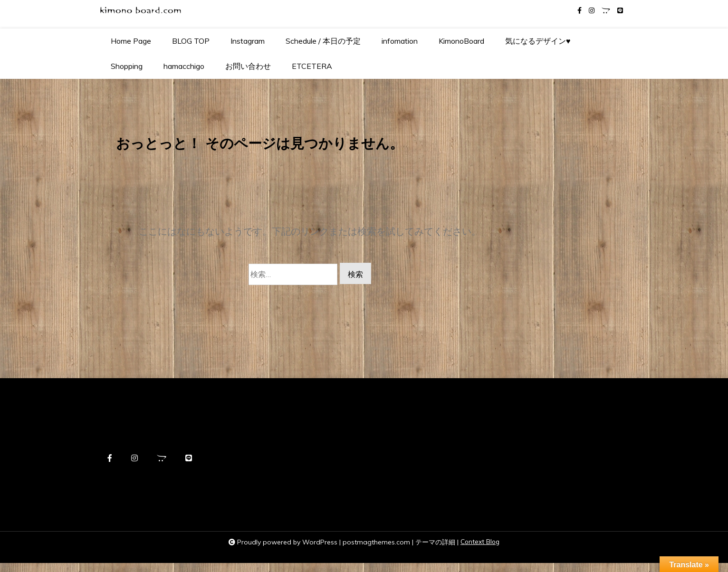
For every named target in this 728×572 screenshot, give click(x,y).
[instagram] (592, 11)
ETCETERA (312, 66)
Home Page (131, 41)
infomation (400, 41)
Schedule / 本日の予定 (323, 41)
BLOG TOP (191, 41)
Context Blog (480, 551)
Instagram (248, 41)
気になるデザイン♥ (538, 41)
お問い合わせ (248, 66)
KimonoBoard (461, 41)
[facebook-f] (580, 11)
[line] (620, 11)
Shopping (127, 66)
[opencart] (606, 11)
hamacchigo (184, 66)
